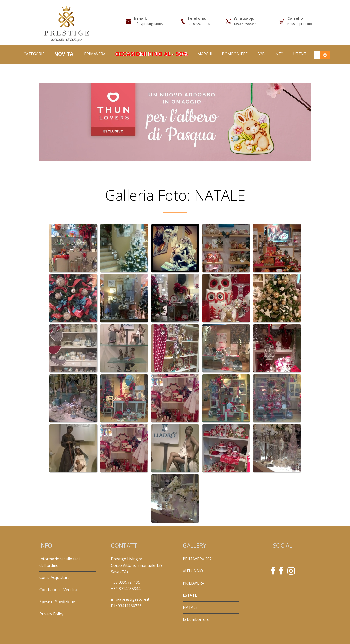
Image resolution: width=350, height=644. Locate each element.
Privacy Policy (51, 614)
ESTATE (190, 595)
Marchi (205, 54)
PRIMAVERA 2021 (198, 559)
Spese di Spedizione (57, 602)
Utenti (300, 54)
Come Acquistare (55, 577)
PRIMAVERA (95, 54)
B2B (261, 54)
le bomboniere (196, 619)
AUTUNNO (193, 571)
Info (279, 54)
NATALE (190, 607)
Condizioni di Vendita (58, 590)
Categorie (34, 54)
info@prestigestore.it (130, 599)
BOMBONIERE (235, 54)
